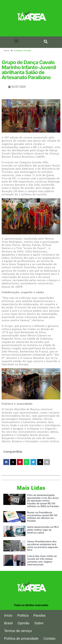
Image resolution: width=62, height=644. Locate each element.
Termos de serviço (18, 631)
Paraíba (27, 50)
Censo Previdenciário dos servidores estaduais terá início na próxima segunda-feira (43, 546)
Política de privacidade (21, 638)
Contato (49, 638)
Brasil (8, 623)
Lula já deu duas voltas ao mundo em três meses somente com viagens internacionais (42, 560)
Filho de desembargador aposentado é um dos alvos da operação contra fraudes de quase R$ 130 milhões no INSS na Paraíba (43, 501)
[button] (16, 41)
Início (8, 615)
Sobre (39, 623)
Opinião (24, 623)
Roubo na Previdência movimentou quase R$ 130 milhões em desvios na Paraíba (42, 517)
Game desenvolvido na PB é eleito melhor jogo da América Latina (43, 530)
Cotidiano (18, 50)
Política (23, 615)
